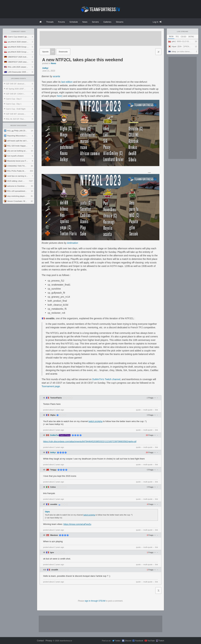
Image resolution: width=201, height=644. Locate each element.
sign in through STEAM (95, 601)
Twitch (161, 641)
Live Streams (183, 32)
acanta (57, 76)
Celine (53, 487)
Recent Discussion (18, 125)
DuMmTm (54, 435)
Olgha (53, 415)
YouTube (151, 641)
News (53, 63)
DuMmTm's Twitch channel (106, 379)
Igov (52, 552)
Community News (19, 32)
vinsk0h (55, 570)
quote (138, 410)
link (156, 410)
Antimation (72, 243)
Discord (128, 641)
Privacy (49, 641)
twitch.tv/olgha (95, 421)
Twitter (118, 641)
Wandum (54, 535)
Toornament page (51, 386)
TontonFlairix (56, 398)
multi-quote (148, 410)
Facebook (139, 641)
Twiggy (53, 470)
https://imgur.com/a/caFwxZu (77, 524)
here (59, 96)
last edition (67, 82)
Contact (40, 641)
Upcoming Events (18, 79)
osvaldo (54, 504)
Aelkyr (45, 68)
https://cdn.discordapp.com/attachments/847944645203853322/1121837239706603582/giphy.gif (90, 441)
